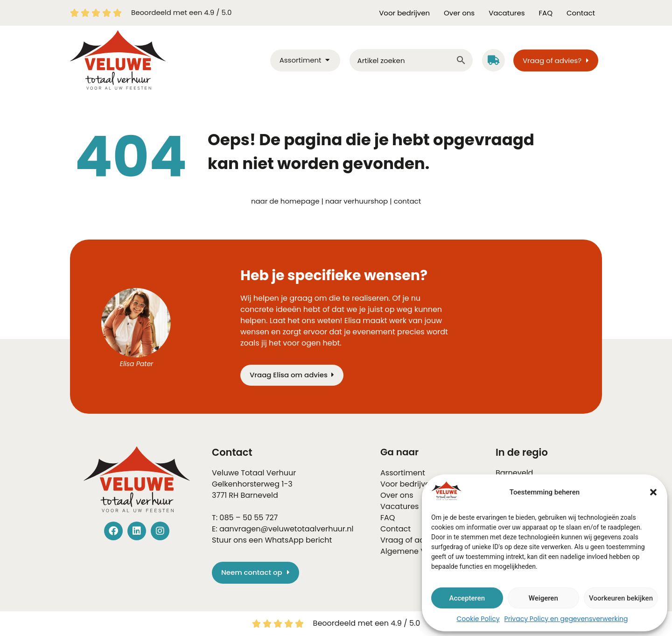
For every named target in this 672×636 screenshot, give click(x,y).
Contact (581, 13)
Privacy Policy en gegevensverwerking (566, 619)
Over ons (459, 13)
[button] (653, 492)
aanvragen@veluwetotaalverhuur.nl (286, 529)
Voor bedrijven (404, 13)
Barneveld (259, 495)
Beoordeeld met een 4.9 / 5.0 (181, 12)
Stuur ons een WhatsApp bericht (272, 540)
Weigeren (543, 598)
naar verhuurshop (357, 201)
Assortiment (403, 473)
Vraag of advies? (412, 540)
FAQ (546, 13)
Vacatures (507, 13)
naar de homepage (285, 201)
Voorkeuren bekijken (621, 598)
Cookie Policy (478, 619)
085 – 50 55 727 (248, 518)
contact (407, 201)
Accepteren (467, 598)
